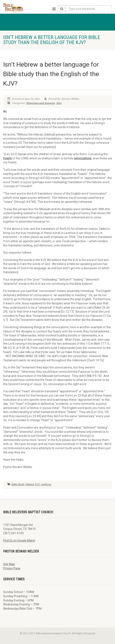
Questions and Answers (40, 103)
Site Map (9, 564)
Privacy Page (12, 568)
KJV (37, 484)
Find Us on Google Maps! (19, 540)
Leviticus (46, 484)
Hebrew (30, 484)
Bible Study (18, 484)
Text (59, 103)
